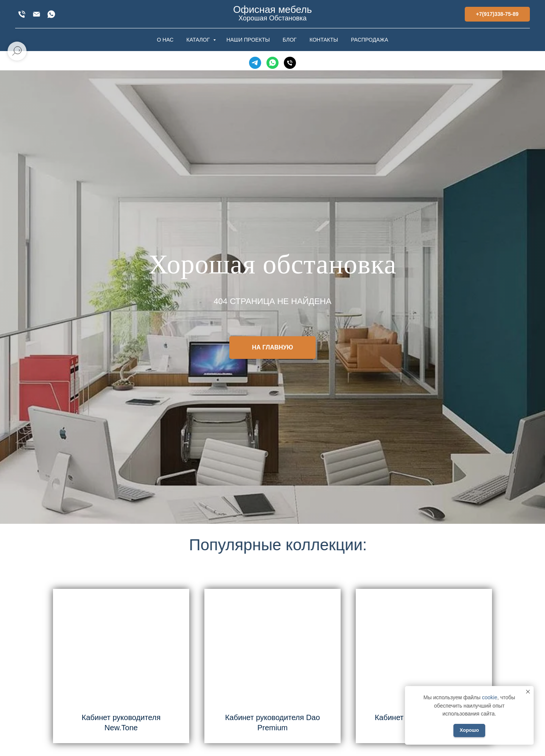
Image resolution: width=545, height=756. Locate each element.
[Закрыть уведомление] (528, 692)
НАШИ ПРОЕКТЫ (248, 40)
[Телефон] (290, 63)
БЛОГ (290, 40)
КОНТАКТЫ (324, 40)
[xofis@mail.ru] (37, 14)
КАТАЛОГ (199, 40)
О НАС (165, 40)
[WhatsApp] (51, 14)
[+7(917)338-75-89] (22, 14)
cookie (489, 697)
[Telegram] (255, 63)
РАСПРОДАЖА (369, 40)
